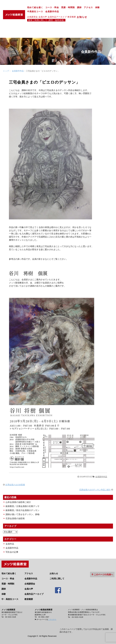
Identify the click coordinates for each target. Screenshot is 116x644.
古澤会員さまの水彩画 (15, 485)
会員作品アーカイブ (57, 17)
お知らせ (83, 17)
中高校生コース (35, 12)
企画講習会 (32, 17)
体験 (97, 7)
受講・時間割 (68, 7)
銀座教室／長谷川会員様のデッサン (23, 510)
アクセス (88, 7)
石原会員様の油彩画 (15, 518)
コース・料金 (52, 7)
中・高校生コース (10, 599)
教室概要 (72, 17)
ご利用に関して (57, 579)
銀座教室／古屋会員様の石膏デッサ (23, 506)
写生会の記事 (12, 552)
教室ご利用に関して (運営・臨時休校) (46, 20)
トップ (6, 71)
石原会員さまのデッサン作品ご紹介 (95, 490)
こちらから (52, 619)
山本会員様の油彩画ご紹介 (18, 502)
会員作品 (10, 544)
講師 (79, 7)
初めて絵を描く (35, 7)
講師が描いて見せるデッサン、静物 (23, 514)
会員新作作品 (52, 12)
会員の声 (43, 17)
